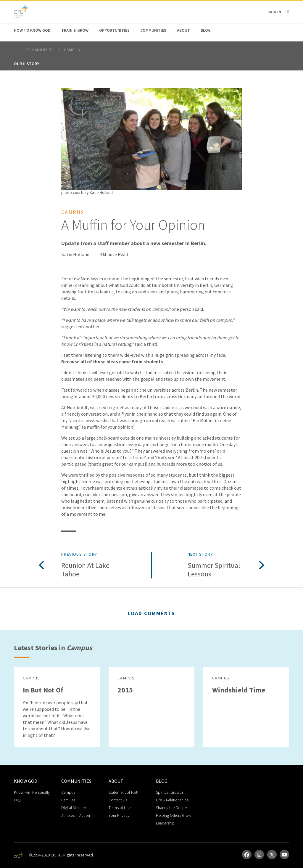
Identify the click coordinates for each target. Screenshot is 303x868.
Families (68, 800)
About (183, 30)
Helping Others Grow (174, 815)
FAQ (17, 800)
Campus (72, 50)
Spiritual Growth (169, 792)
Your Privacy (119, 815)
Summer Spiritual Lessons (214, 570)
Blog (206, 30)
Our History (26, 64)
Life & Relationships (172, 800)
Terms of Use (120, 808)
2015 (125, 690)
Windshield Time (239, 690)
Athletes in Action (76, 815)
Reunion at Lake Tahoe (85, 570)
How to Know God (32, 30)
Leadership (165, 823)
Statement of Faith (124, 792)
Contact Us (118, 800)
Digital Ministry (74, 808)
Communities (153, 30)
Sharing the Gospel (172, 808)
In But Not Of (43, 690)
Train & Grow (75, 30)
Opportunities (114, 30)
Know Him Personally (32, 792)
